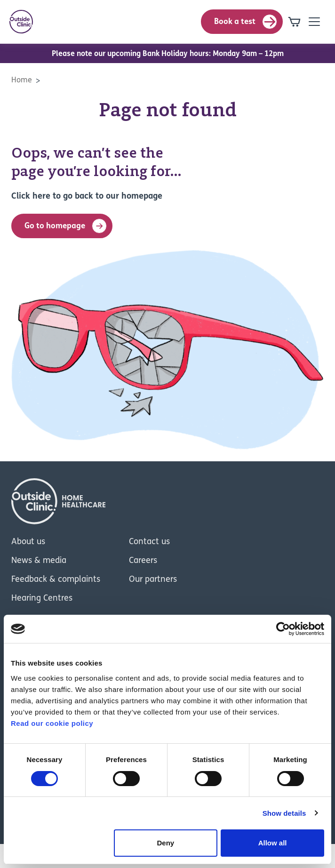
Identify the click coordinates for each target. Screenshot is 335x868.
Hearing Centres (42, 599)
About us (28, 542)
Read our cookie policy (52, 723)
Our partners (153, 580)
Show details (284, 813)
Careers (143, 561)
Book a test (246, 22)
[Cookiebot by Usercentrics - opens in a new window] (283, 629)
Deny (166, 843)
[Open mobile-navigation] (314, 22)
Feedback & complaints (56, 580)
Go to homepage (66, 226)
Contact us (149, 542)
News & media (39, 561)
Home (22, 80)
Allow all (273, 843)
